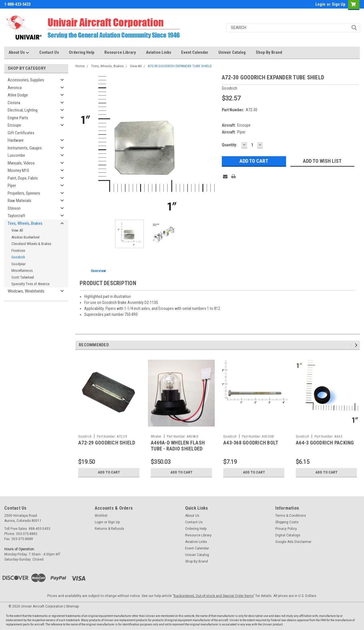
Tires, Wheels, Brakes (25, 223)
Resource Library (120, 52)
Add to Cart (109, 472)
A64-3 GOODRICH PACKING (325, 443)
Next (357, 345)
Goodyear (18, 264)
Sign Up (339, 4)
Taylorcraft (16, 216)
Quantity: (229, 145)
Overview (98, 271)
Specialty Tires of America (30, 284)
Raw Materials (19, 201)
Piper (12, 186)
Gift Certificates (21, 133)
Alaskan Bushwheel (25, 237)
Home (80, 66)
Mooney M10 (18, 170)
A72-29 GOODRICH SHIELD (107, 443)
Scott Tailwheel (23, 277)
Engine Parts (18, 118)
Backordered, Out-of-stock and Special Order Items (214, 596)
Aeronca (15, 88)
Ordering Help (82, 52)
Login (320, 4)
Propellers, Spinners (24, 193)
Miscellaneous (22, 270)
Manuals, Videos (21, 163)
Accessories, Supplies (26, 80)
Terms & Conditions (291, 516)
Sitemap (72, 606)
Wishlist (101, 516)
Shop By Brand (269, 52)
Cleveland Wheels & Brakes (31, 244)
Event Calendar (195, 52)
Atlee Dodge (18, 95)
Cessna (14, 103)
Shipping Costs (287, 522)
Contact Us (49, 52)
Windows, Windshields (26, 291)
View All (17, 230)
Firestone (18, 251)
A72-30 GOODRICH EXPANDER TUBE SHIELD (180, 66)
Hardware (16, 140)
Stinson (14, 208)
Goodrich (18, 257)
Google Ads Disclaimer (293, 542)
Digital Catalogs (288, 535)
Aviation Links (159, 52)
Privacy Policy (286, 529)
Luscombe (16, 155)
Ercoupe (14, 125)
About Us (19, 53)
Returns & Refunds (109, 529)
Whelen (156, 437)
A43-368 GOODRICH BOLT (251, 443)
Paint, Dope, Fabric (23, 178)
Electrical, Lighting (23, 110)
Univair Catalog (232, 52)
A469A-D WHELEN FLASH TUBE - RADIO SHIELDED (178, 446)
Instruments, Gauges (25, 148)
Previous (352, 345)
